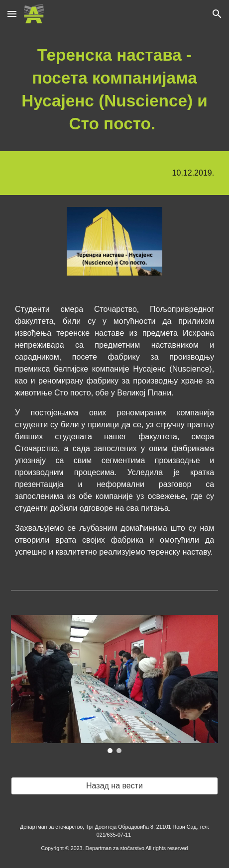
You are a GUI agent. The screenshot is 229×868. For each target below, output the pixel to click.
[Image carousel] (114, 684)
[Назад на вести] (114, 786)
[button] (12, 14)
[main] (114, 90)
